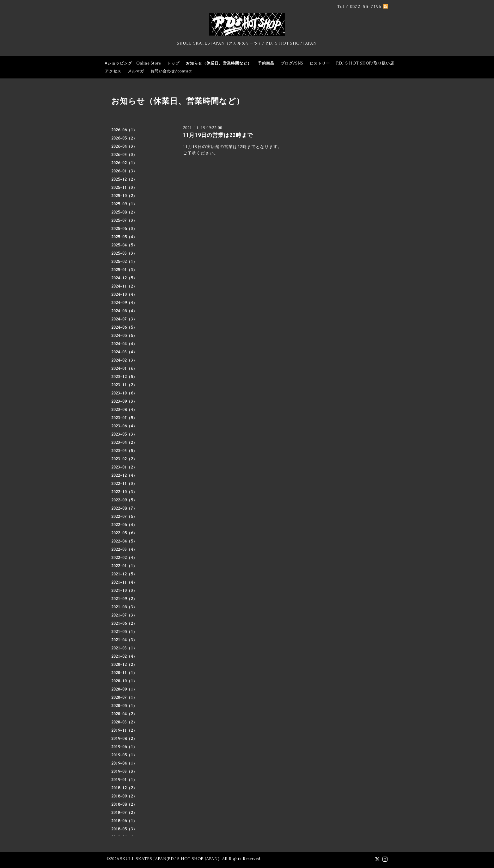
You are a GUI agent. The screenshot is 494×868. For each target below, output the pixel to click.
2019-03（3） (124, 772)
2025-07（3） (124, 220)
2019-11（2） (124, 730)
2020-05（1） (124, 706)
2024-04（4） (124, 344)
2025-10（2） (124, 196)
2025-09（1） (124, 204)
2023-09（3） (124, 401)
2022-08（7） (124, 508)
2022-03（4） (124, 549)
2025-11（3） (124, 188)
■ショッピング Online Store (133, 63)
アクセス (113, 71)
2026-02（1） (124, 163)
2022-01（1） (124, 566)
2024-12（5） (124, 278)
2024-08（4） (124, 311)
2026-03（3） (124, 155)
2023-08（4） (124, 410)
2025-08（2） (124, 212)
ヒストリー (320, 63)
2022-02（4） (124, 558)
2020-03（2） (124, 722)
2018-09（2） (124, 796)
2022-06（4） (124, 525)
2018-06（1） (124, 821)
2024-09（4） (124, 303)
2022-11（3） (124, 484)
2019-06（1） (124, 747)
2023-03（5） (124, 451)
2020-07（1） (124, 697)
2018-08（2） (124, 804)
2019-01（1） (124, 780)
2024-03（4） (124, 352)
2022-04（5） (124, 541)
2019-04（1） (124, 763)
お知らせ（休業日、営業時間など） (219, 63)
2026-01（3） (124, 171)
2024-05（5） (124, 336)
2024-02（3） (124, 360)
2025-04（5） (124, 245)
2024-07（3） (124, 319)
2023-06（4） (124, 426)
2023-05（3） (124, 434)
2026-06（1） (124, 130)
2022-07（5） (124, 517)
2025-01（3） (124, 270)
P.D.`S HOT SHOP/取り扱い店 (365, 63)
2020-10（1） (124, 681)
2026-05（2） (124, 138)
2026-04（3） (124, 146)
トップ (173, 63)
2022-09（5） (124, 500)
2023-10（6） (124, 393)
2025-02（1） (124, 262)
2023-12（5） (124, 377)
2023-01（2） (124, 467)
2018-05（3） (124, 829)
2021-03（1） (124, 648)
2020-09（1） (124, 689)
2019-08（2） (124, 739)
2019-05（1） (124, 755)
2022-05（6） (124, 533)
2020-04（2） (124, 714)
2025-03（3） (124, 253)
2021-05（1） (124, 632)
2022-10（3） (124, 492)
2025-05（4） (124, 237)
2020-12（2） (124, 665)
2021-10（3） (124, 591)
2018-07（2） (124, 813)
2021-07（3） (124, 615)
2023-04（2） (124, 443)
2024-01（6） (124, 369)
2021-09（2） (124, 599)
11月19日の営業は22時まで (218, 135)
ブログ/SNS (292, 63)
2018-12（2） (124, 788)
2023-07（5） (124, 418)
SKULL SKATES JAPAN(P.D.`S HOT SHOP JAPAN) (170, 859)
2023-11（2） (124, 385)
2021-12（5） (124, 574)
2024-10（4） (124, 294)
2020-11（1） (124, 673)
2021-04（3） (124, 640)
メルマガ (136, 71)
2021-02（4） (124, 656)
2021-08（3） (124, 607)
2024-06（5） (124, 327)
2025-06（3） (124, 229)
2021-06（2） (124, 623)
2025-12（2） (124, 179)
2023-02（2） (124, 459)
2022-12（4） (124, 475)
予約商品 (266, 63)
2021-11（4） (124, 582)
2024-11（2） (124, 286)
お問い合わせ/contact (171, 71)
